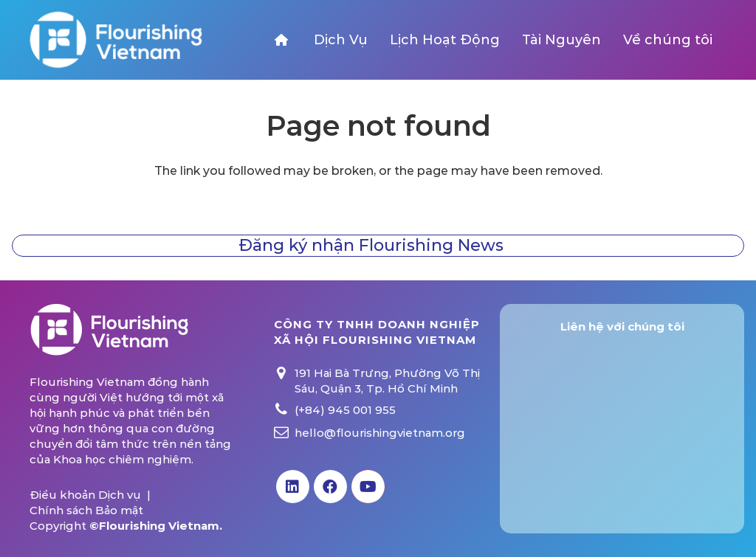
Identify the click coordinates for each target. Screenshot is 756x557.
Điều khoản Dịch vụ (85, 495)
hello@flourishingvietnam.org (380, 433)
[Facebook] (330, 487)
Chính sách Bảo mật (86, 510)
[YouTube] (368, 487)
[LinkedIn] (293, 487)
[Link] (116, 40)
